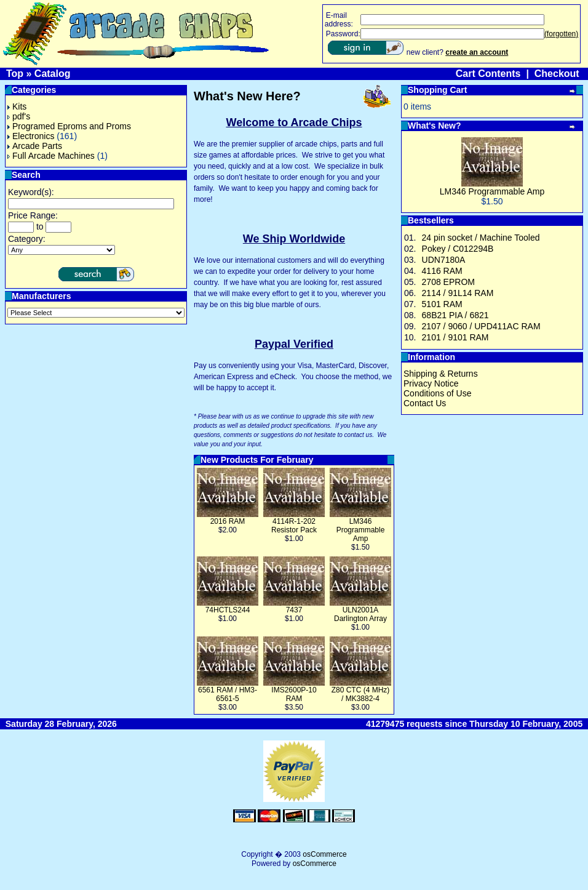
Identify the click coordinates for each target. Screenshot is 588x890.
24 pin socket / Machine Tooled (481, 238)
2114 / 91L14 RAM (458, 293)
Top (15, 74)
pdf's (19, 116)
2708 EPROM (448, 282)
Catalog (53, 74)
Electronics (31, 136)
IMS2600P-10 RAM (294, 694)
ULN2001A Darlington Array (360, 614)
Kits (17, 106)
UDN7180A (444, 260)
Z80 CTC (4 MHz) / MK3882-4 (361, 694)
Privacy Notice (431, 383)
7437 (294, 610)
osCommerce (324, 854)
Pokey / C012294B (458, 249)
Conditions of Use (438, 393)
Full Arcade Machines (51, 156)
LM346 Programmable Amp (361, 530)
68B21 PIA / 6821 (455, 315)
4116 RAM (442, 271)
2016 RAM (228, 521)
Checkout (557, 74)
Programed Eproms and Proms (69, 126)
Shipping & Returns (441, 374)
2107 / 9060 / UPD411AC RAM (481, 326)
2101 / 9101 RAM (455, 337)
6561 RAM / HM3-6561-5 (228, 694)
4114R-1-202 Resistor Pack (294, 526)
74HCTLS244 (228, 610)
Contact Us (425, 403)
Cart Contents (488, 74)
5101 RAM (442, 304)
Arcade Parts (35, 146)
